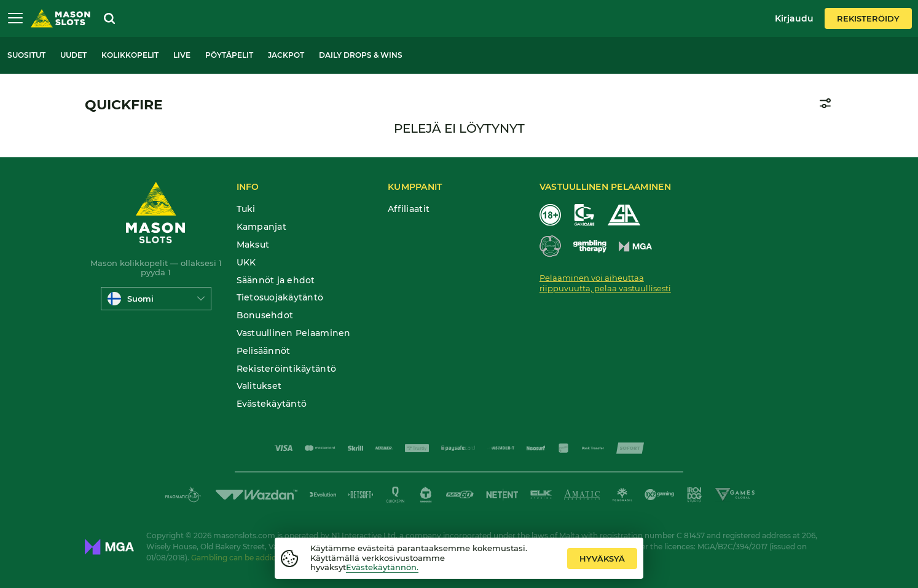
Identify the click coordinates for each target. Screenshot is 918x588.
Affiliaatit (409, 209)
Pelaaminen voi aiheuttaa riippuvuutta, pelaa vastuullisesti (605, 283)
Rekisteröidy (868, 18)
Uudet (73, 55)
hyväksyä (602, 559)
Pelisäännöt (264, 351)
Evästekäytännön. (382, 567)
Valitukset (259, 386)
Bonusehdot (265, 316)
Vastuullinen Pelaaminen (294, 333)
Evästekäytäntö (272, 404)
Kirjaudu (794, 18)
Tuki (246, 209)
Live (182, 55)
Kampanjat (261, 227)
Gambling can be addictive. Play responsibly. (273, 558)
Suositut (26, 55)
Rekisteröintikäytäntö (286, 369)
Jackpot (286, 55)
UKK (246, 263)
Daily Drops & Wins (361, 55)
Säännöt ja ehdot (276, 280)
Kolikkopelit (130, 55)
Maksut (253, 245)
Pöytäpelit (229, 55)
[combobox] (156, 299)
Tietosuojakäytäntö (280, 298)
